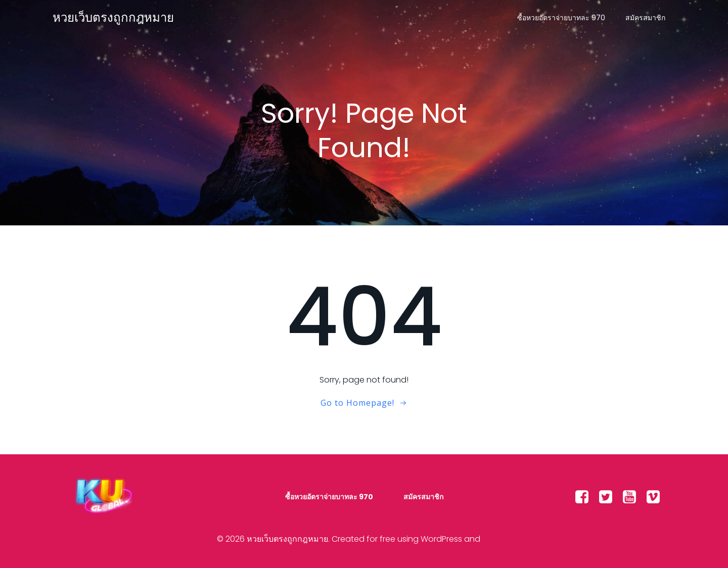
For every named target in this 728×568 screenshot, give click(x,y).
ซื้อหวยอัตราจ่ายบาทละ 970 (561, 18)
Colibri (497, 539)
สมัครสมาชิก (645, 18)
